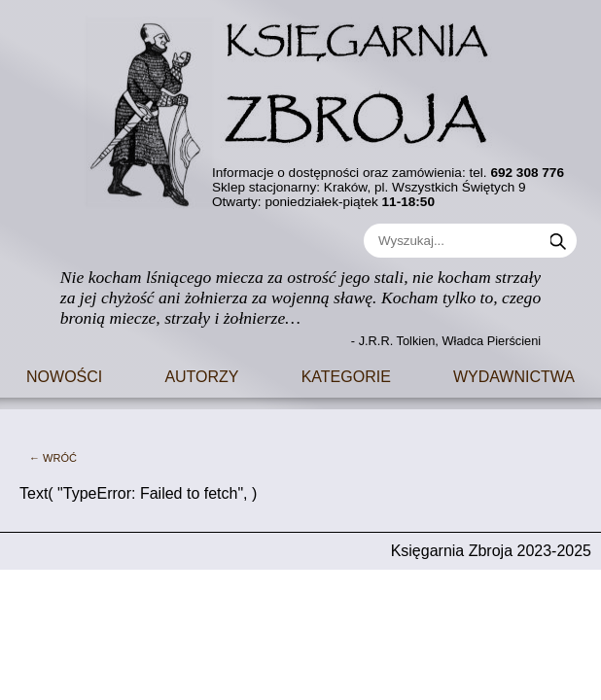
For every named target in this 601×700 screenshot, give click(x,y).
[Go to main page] (300, 106)
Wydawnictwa (514, 375)
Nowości (64, 375)
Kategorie (346, 375)
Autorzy (201, 375)
